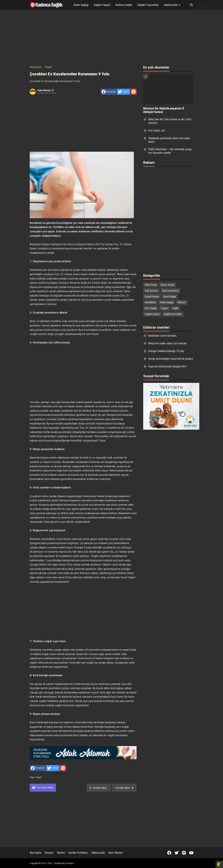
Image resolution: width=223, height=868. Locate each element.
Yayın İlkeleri (115, 853)
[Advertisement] (111, 38)
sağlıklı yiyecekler (173, 314)
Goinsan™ (70, 863)
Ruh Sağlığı (151, 308)
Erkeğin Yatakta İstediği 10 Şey (166, 351)
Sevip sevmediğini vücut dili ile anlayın (171, 359)
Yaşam (39, 777)
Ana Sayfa (36, 853)
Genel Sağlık (170, 297)
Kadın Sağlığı (81, 5)
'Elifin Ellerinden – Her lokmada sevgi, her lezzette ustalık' (170, 151)
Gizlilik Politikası (78, 853)
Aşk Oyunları (151, 291)
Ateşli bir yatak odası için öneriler (168, 343)
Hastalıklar (150, 302)
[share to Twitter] (123, 92)
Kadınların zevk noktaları (162, 336)
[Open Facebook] (169, 853)
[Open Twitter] (177, 853)
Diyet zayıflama (170, 291)
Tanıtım (61, 853)
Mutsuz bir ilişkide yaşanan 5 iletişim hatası (164, 110)
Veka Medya (46, 90)
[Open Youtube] (191, 853)
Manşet (182, 302)
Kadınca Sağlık (124, 5)
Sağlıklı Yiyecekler (148, 5)
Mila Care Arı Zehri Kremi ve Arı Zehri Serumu (170, 121)
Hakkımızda (98, 853)
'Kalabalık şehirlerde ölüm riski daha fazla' (169, 140)
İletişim (49, 853)
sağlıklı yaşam (152, 314)
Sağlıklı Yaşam (102, 5)
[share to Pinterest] (134, 92)
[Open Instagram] (184, 853)
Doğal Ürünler (152, 297)
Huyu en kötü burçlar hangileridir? (167, 366)
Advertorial (151, 285)
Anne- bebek (168, 285)
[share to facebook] (108, 92)
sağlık (175, 308)
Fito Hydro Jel (156, 131)
